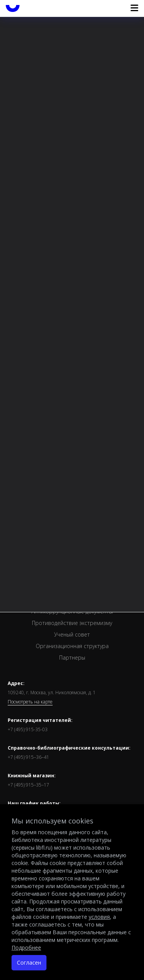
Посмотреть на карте (30, 702)
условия (99, 917)
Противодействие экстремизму (72, 623)
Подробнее (26, 947)
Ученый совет (72, 634)
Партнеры (72, 657)
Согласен (29, 962)
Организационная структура (72, 646)
